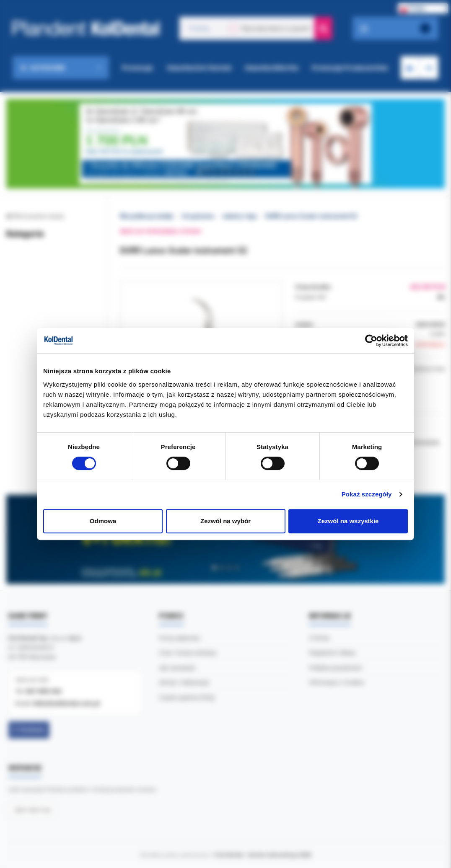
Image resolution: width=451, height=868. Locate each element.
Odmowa (103, 521)
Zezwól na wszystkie (348, 521)
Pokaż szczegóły (367, 494)
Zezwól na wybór (225, 521)
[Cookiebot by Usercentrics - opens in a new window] (371, 341)
